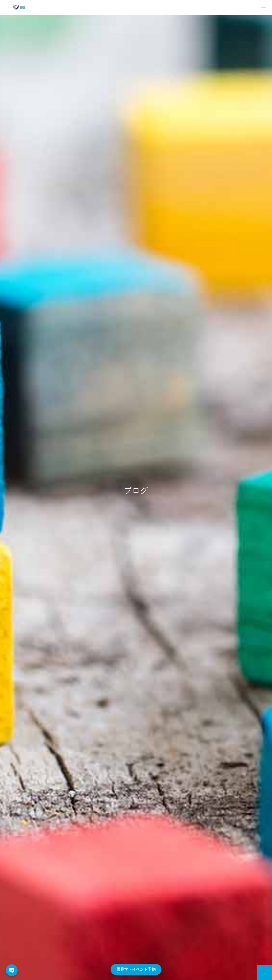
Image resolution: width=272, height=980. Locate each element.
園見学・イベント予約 (136, 969)
